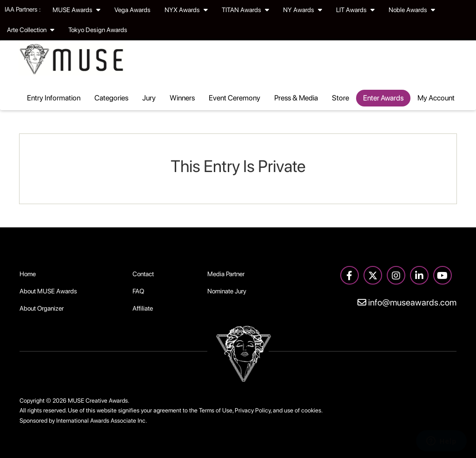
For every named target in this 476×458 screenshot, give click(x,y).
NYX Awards (186, 10)
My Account (436, 98)
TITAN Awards (245, 10)
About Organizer (42, 308)
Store (340, 98)
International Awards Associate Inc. (102, 421)
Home (28, 274)
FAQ (138, 291)
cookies (311, 410)
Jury (149, 98)
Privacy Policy (253, 410)
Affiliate (143, 308)
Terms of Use (216, 410)
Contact (143, 274)
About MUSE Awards (48, 291)
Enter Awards (383, 98)
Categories (111, 98)
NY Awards (303, 10)
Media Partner (226, 274)
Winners (182, 98)
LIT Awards (355, 10)
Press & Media (296, 98)
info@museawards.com (407, 302)
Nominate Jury (227, 291)
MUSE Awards (76, 10)
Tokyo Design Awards (98, 30)
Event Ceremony (235, 98)
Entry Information (54, 98)
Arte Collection (31, 30)
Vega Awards (132, 10)
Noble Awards (412, 10)
